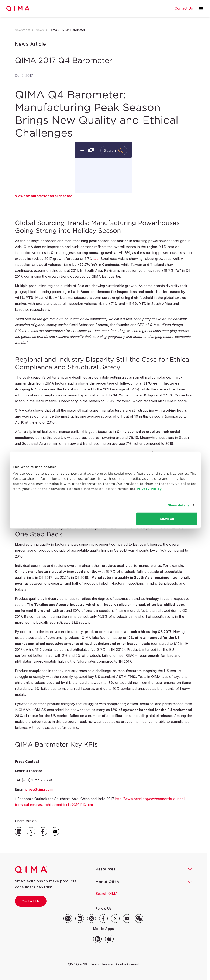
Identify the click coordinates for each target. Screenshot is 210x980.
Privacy (108, 964)
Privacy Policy (149, 489)
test (97, 259)
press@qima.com (39, 789)
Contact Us (31, 901)
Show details (179, 505)
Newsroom (22, 30)
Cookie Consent (128, 964)
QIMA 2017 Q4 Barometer (67, 30)
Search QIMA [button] (107, 894)
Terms (95, 964)
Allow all (167, 519)
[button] (201, 9)
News (40, 30)
